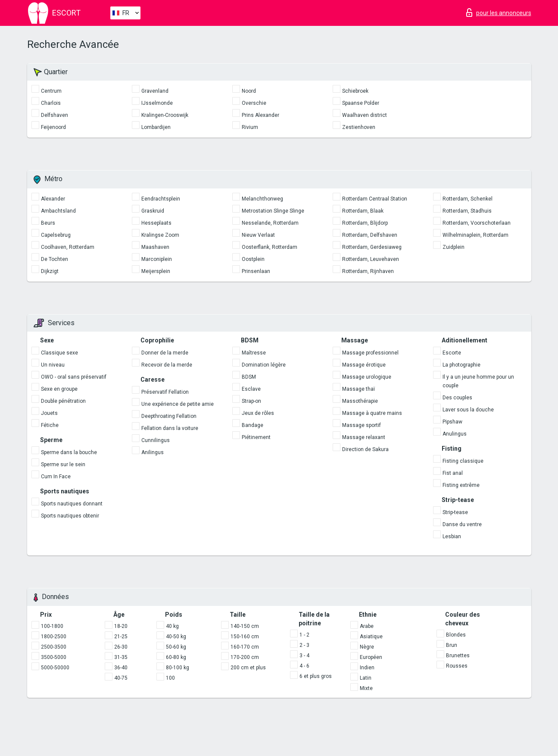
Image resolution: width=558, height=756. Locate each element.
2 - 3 (304, 645)
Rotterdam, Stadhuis (467, 211)
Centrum (51, 91)
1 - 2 (304, 635)
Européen (371, 657)
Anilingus (153, 452)
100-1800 (52, 626)
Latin (366, 678)
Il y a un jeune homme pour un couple (478, 381)
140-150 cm (245, 626)
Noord (249, 91)
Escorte (452, 353)
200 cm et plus (248, 668)
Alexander (53, 199)
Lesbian (452, 536)
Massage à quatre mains (372, 413)
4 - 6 (304, 666)
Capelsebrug (56, 235)
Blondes (456, 635)
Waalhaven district (365, 115)
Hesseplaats (156, 223)
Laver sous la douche (468, 410)
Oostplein (253, 259)
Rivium (250, 127)
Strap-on (251, 401)
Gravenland (155, 91)
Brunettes (458, 656)
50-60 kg (176, 647)
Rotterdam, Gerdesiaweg (372, 247)
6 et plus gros (316, 676)
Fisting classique (463, 461)
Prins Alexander (260, 115)
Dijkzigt (50, 271)
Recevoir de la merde (167, 365)
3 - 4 (304, 656)
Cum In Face (56, 477)
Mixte (366, 688)
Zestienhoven (359, 127)
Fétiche (50, 425)
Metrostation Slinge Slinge (273, 211)
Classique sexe (59, 353)
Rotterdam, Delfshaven (370, 235)
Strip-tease (455, 512)
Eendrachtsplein (161, 199)
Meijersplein (156, 271)
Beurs (48, 223)
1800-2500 (54, 637)
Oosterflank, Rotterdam (270, 247)
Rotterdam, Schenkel (468, 199)
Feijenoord (53, 127)
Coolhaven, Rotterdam (68, 247)
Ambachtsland (58, 211)
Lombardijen (156, 127)
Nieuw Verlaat (258, 235)
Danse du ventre (462, 524)
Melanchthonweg (262, 199)
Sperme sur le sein (63, 464)
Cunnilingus (156, 440)
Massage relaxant (364, 437)
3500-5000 (54, 657)
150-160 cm (245, 637)
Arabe (367, 626)
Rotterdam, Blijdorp (365, 223)
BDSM (249, 377)
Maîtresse (254, 353)
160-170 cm (245, 647)
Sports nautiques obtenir (70, 516)
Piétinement (256, 437)
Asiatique (371, 637)
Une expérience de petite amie (178, 404)
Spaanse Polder (361, 103)
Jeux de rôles (258, 413)
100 (170, 678)
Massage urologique (367, 377)
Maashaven (155, 247)
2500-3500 (54, 647)
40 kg (172, 626)
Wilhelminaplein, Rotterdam (475, 235)
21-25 (121, 637)
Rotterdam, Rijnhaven (368, 271)
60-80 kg (176, 657)
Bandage (253, 425)
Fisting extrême (461, 485)
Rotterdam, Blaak (363, 211)
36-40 (121, 668)
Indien (367, 668)
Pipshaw (452, 422)
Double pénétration (63, 401)
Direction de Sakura (365, 449)
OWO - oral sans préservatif (74, 377)
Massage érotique (364, 365)
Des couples (457, 398)
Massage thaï (358, 389)
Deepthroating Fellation (169, 416)
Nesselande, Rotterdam (270, 223)
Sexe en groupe (59, 389)
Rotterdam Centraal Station (375, 199)
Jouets (49, 413)
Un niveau (53, 365)
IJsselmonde (157, 103)
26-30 (121, 647)
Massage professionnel (370, 353)
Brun (452, 645)
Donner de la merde (165, 353)
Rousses (457, 666)
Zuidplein (454, 247)
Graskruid (153, 211)
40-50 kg (176, 637)
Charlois (51, 103)
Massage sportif (362, 425)
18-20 (121, 626)
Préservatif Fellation (165, 392)
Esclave (251, 389)
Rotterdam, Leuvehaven (371, 259)
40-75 (121, 678)
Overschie (254, 103)
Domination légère (264, 365)
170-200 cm (245, 657)
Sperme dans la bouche (69, 452)
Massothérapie (360, 401)
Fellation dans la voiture (170, 428)
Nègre (367, 647)
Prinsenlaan (256, 271)
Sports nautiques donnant (72, 504)
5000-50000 (55, 668)
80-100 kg (178, 668)
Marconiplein (157, 259)
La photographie (461, 365)
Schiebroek (355, 91)
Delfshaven (55, 115)
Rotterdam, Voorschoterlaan (477, 223)
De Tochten (55, 259)
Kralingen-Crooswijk (165, 115)
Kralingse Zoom (160, 235)
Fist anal (453, 473)
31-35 (121, 657)
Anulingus (455, 434)
